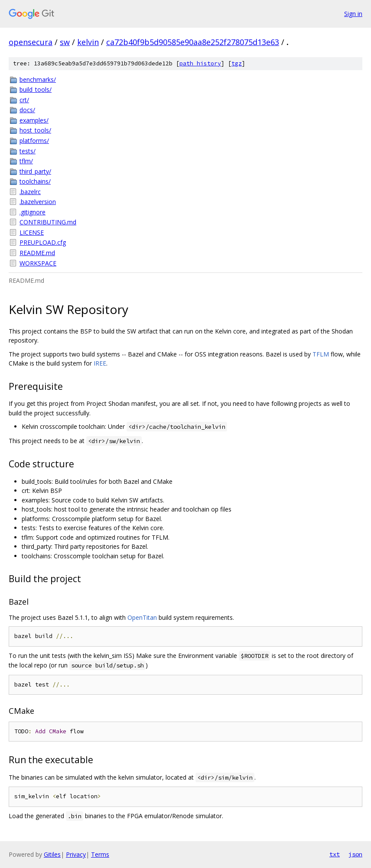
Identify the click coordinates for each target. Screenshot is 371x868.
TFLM (321, 354)
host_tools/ (35, 130)
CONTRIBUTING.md (48, 222)
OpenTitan (142, 617)
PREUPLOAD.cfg (43, 242)
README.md (37, 253)
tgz (237, 63)
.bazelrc (30, 192)
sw (65, 42)
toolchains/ (35, 181)
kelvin (88, 42)
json (355, 854)
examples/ (34, 120)
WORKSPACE (38, 263)
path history (200, 63)
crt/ (24, 100)
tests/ (28, 151)
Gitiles (52, 854)
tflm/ (26, 161)
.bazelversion (38, 202)
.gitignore (33, 212)
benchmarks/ (38, 79)
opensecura (31, 42)
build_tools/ (36, 89)
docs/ (27, 110)
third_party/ (35, 171)
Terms (100, 854)
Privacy (76, 854)
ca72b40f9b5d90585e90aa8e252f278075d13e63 (193, 42)
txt (335, 854)
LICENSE (32, 232)
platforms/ (34, 141)
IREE (100, 363)
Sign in (353, 14)
